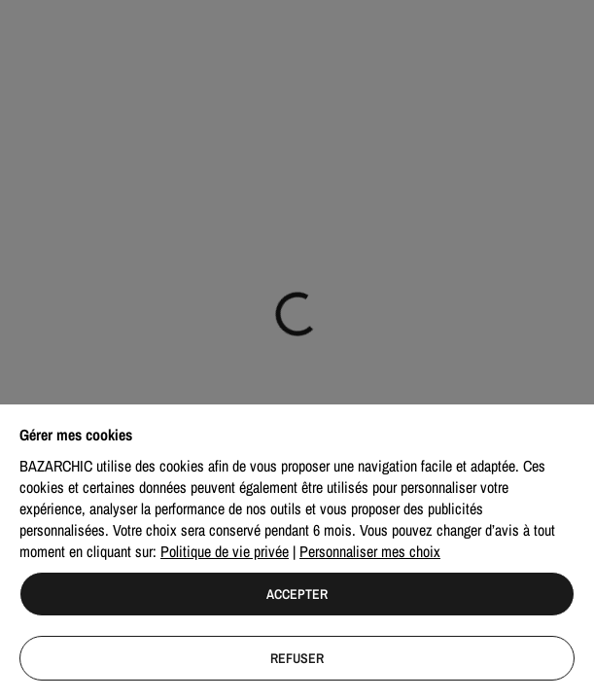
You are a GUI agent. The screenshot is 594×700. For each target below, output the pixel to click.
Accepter (297, 594)
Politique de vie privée (225, 551)
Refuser (297, 658)
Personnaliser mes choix (370, 551)
